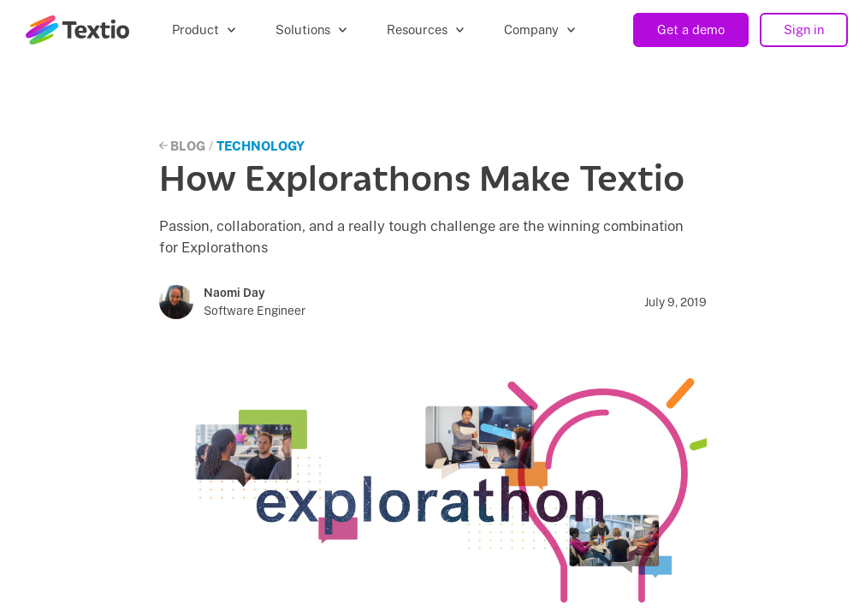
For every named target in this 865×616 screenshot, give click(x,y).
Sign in (804, 30)
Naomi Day (234, 293)
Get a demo (691, 30)
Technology (261, 146)
